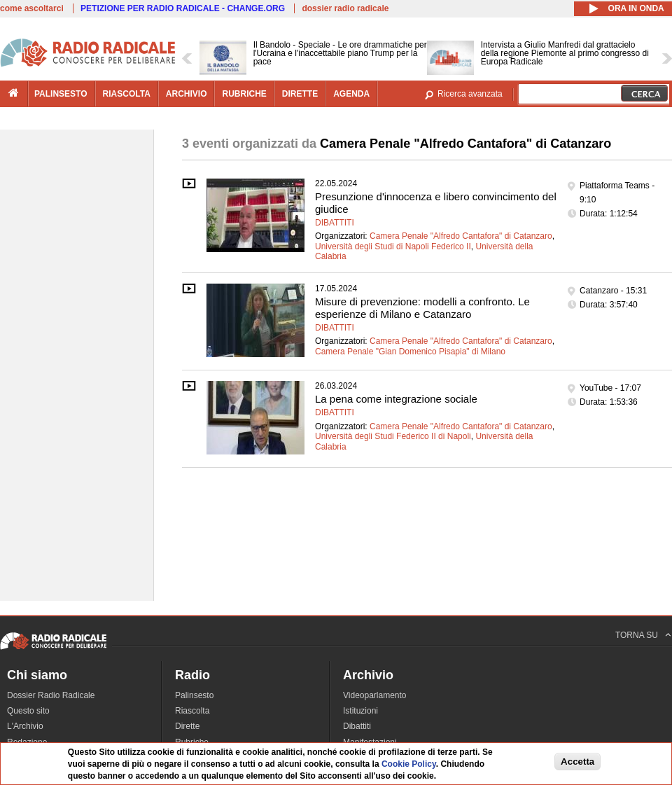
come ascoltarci (32, 8)
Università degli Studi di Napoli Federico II (393, 246)
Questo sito (28, 711)
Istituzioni (360, 711)
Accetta (577, 762)
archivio (187, 94)
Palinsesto (194, 695)
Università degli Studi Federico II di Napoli (393, 436)
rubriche (244, 94)
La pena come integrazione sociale (396, 399)
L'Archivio (25, 726)
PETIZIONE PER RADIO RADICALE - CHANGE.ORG (183, 8)
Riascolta (192, 711)
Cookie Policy (409, 764)
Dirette (187, 726)
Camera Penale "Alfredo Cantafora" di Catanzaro (461, 236)
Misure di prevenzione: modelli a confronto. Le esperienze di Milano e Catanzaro (422, 308)
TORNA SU (637, 635)
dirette (300, 94)
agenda (351, 94)
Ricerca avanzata (470, 94)
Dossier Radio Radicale (51, 695)
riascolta (127, 94)
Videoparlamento (375, 695)
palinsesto (61, 94)
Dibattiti (335, 223)
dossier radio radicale (345, 8)
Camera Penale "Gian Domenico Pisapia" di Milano (410, 352)
